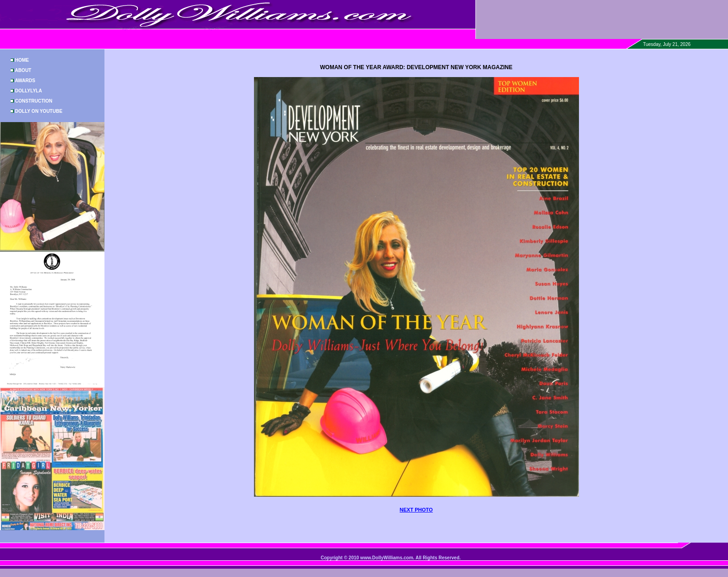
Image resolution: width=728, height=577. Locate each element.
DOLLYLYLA (28, 91)
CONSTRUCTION (34, 101)
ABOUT (23, 70)
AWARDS (25, 81)
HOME (22, 60)
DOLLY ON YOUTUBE (39, 111)
